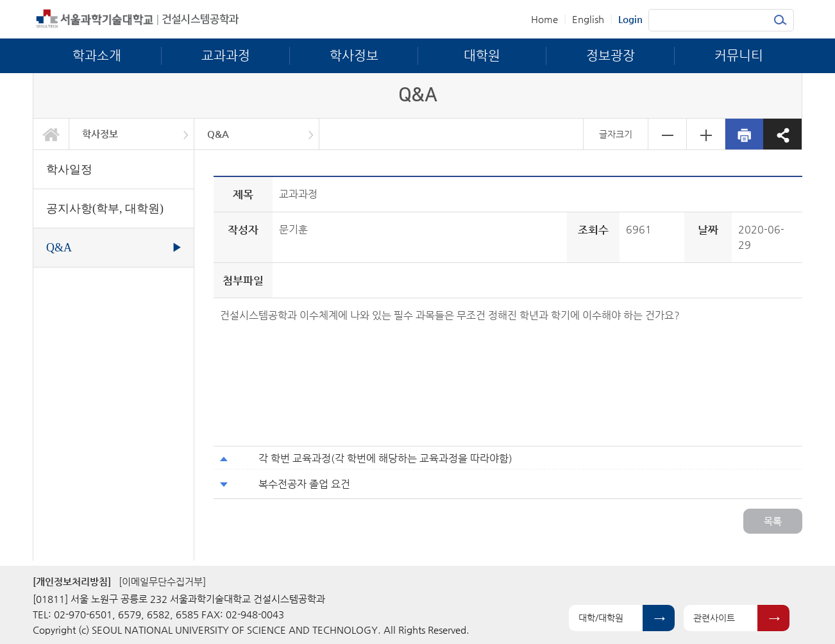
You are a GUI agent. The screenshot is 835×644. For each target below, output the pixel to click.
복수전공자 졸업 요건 (304, 484)
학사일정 (69, 169)
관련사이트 (714, 618)
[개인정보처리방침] (72, 581)
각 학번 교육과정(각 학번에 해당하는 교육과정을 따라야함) (385, 458)
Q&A (218, 134)
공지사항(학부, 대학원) (105, 208)
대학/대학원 (601, 618)
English (588, 19)
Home (544, 19)
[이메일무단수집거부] (162, 581)
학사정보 (100, 134)
